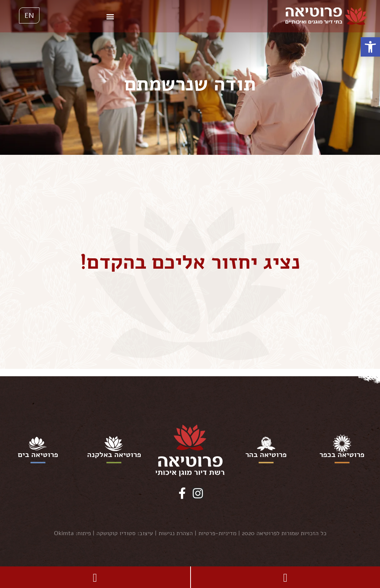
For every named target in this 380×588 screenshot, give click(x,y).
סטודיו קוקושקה (116, 533)
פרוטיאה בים (38, 455)
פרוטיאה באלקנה (114, 455)
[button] (370, 47)
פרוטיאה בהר (266, 455)
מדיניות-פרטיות (217, 533)
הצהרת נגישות (176, 533)
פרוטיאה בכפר (342, 455)
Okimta (64, 533)
